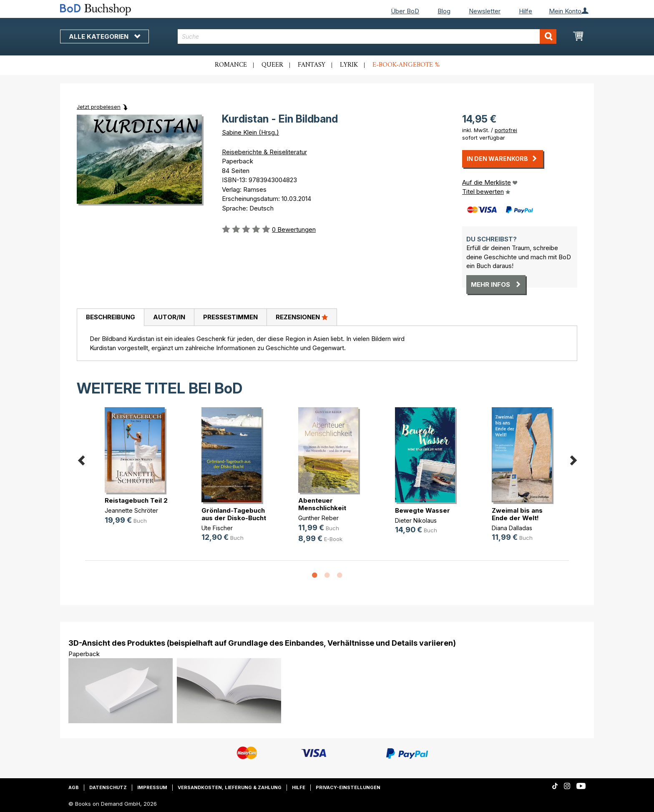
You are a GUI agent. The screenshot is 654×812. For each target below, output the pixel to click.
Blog (444, 11)
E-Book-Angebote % (406, 65)
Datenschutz (108, 787)
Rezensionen (302, 317)
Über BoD (405, 11)
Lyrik (349, 65)
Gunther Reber (318, 518)
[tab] (110, 318)
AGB (74, 787)
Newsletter (485, 11)
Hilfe (526, 11)
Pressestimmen (230, 317)
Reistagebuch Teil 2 (136, 500)
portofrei (506, 130)
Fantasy (312, 65)
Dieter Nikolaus (416, 520)
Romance (231, 65)
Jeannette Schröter (131, 510)
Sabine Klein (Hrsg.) (250, 132)
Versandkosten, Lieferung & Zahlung (230, 787)
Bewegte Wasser (423, 510)
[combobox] (367, 36)
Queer (272, 65)
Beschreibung (111, 317)
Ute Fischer (217, 528)
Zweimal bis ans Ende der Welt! (517, 514)
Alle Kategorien (104, 36)
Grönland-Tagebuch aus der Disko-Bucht (234, 514)
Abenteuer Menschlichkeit (322, 504)
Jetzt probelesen (99, 107)
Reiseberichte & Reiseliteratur (264, 152)
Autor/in (169, 317)
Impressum (152, 787)
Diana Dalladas (512, 528)
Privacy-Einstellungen (348, 787)
